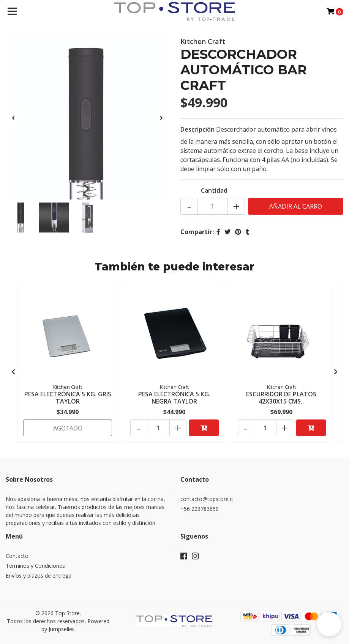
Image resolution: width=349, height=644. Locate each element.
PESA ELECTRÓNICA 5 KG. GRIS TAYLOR (68, 398)
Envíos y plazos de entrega (39, 574)
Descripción (197, 129)
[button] (329, 624)
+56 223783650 (200, 508)
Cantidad (214, 190)
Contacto (17, 555)
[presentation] (13, 118)
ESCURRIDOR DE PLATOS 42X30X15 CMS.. (281, 398)
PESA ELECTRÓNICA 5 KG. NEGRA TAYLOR (174, 398)
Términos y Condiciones (35, 565)
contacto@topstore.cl (207, 498)
